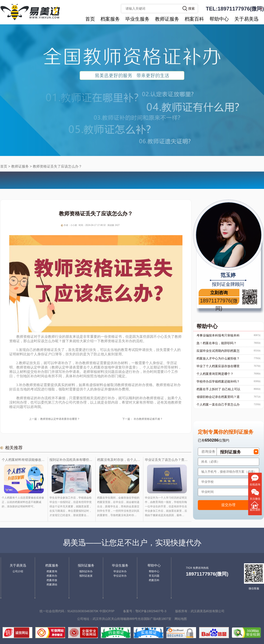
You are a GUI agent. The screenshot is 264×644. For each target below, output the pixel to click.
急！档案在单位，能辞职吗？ (217, 343)
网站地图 (181, 619)
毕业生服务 (137, 19)
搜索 (191, 8)
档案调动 (52, 585)
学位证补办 (120, 576)
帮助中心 (219, 19)
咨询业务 (208, 452)
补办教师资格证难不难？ (148, 419)
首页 (90, 19)
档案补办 (52, 576)
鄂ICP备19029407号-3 (151, 611)
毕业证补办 (120, 571)
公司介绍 (18, 571)
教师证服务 (167, 19)
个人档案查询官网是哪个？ (215, 374)
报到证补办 (86, 571)
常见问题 (154, 576)
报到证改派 (86, 576)
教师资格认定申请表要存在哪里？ (60, 419)
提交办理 (228, 505)
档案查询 (52, 571)
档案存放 (52, 580)
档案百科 (194, 19)
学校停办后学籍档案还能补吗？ (218, 381)
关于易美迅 (246, 19)
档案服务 (110, 19)
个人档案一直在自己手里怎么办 (218, 404)
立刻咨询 (219, 293)
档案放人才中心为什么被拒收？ (218, 358)
